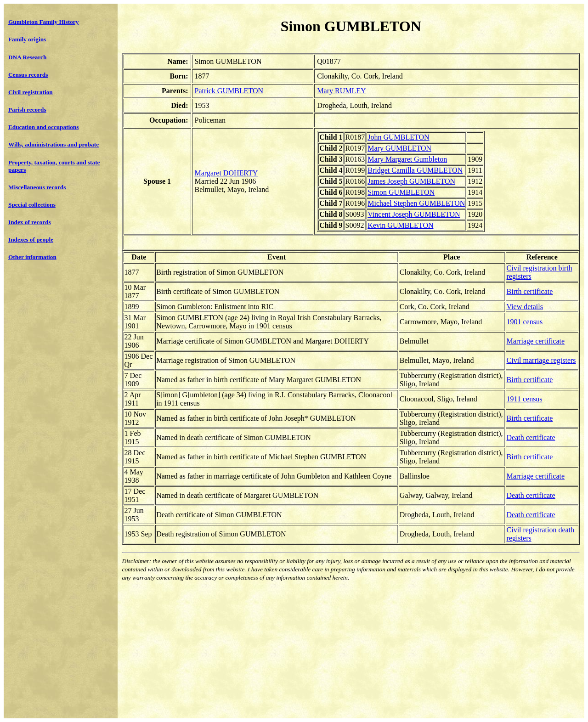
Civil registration (31, 92)
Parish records (27, 110)
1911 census (525, 399)
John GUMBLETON (398, 137)
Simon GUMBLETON (401, 192)
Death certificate (531, 437)
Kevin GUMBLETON (400, 225)
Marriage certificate (536, 341)
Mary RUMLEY (341, 91)
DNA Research (27, 57)
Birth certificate (530, 291)
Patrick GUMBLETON (229, 91)
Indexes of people (31, 240)
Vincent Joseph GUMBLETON (414, 214)
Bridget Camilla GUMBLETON (415, 170)
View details (525, 307)
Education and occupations (43, 127)
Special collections (32, 205)
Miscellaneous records (37, 187)
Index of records (30, 222)
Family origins (27, 39)
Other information (32, 257)
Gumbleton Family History (43, 22)
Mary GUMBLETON (399, 148)
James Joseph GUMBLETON (411, 181)
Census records (28, 75)
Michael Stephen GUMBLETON (416, 203)
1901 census (525, 322)
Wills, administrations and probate (54, 144)
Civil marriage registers (541, 360)
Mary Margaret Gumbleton (407, 159)
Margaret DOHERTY (226, 173)
